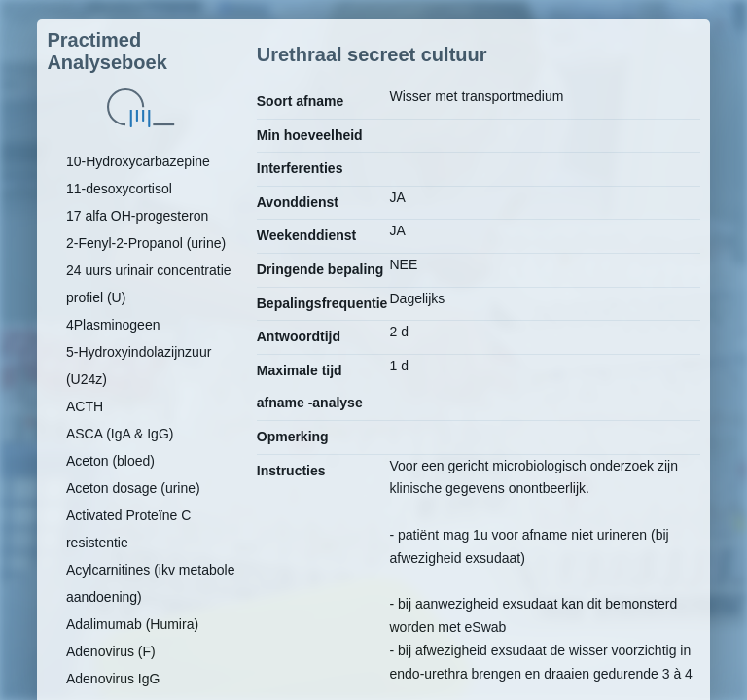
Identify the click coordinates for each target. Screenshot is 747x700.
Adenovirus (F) (111, 651)
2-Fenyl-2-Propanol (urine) (146, 243)
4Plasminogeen (113, 325)
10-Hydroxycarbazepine (138, 161)
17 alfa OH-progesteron (137, 216)
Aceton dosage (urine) (133, 488)
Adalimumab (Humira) (132, 624)
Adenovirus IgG (113, 679)
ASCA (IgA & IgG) (120, 434)
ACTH (85, 406)
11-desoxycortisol (119, 189)
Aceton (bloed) (110, 461)
